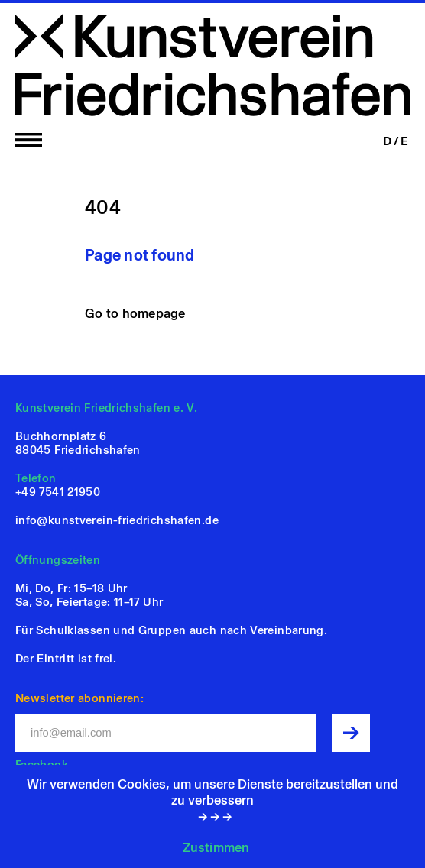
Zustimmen (216, 847)
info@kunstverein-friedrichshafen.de (117, 520)
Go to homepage (135, 313)
